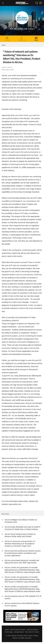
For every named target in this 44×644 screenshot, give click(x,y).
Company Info (22, 39)
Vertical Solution (32, 630)
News (36, 39)
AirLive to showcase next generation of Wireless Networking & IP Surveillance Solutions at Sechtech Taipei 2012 (20, 544)
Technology (9, 632)
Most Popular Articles (18, 630)
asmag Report (19, 632)
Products (7, 39)
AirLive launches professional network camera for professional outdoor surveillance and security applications (23, 553)
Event (37, 632)
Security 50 (29, 632)
